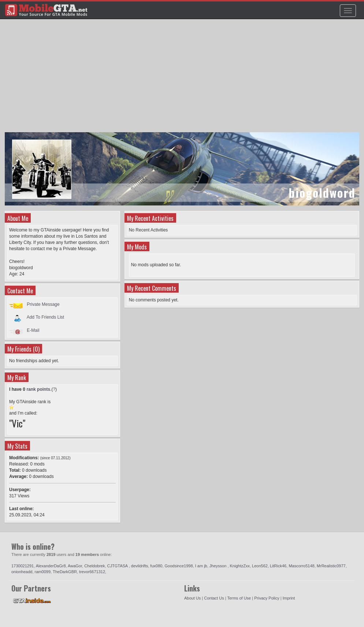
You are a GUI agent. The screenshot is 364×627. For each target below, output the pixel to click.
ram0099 (43, 572)
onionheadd (22, 572)
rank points (38, 389)
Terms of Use (239, 598)
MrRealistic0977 (331, 566)
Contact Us (214, 598)
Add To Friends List (46, 317)
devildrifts (140, 566)
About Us (192, 598)
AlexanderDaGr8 (51, 566)
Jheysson (219, 566)
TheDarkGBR (65, 572)
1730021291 (23, 566)
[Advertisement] (183, 79)
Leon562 (260, 566)
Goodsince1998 (179, 566)
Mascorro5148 (301, 566)
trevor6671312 (92, 572)
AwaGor (75, 566)
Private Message (43, 304)
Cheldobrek (94, 566)
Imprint (289, 598)
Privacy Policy (267, 598)
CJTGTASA (118, 566)
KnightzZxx (240, 566)
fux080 (156, 566)
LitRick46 (278, 566)
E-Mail (33, 330)
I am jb (201, 566)
